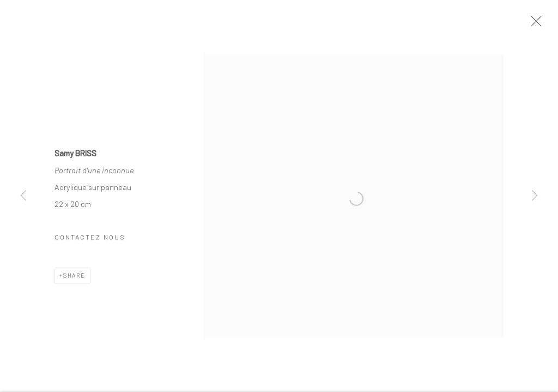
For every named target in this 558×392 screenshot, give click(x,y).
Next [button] (535, 196)
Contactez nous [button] (90, 238)
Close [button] (533, 24)
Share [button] (74, 276)
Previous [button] (23, 196)
